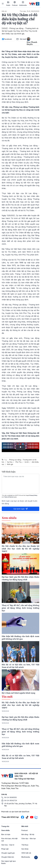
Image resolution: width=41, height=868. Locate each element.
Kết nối (4, 11)
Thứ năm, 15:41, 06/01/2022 (29, 11)
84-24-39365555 (11, 797)
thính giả (10, 464)
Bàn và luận (6, 834)
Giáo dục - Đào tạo (29, 838)
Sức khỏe (25, 849)
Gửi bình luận (21, 509)
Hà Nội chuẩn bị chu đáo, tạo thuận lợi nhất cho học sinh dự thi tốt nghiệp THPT (20, 705)
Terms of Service (9, 497)
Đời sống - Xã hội (28, 834)
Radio (8, 4)
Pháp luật (5, 849)
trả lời (27, 462)
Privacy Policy (33, 495)
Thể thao (25, 845)
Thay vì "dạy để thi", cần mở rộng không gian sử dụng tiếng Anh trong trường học (20, 732)
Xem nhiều (5, 830)
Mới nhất (25, 826)
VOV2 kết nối (26, 853)
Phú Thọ (19, 462)
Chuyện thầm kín (8, 857)
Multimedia (23, 4)
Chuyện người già (8, 853)
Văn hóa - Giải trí (8, 845)
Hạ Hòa (10, 462)
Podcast (15, 4)
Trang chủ (5, 826)
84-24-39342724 (11, 800)
